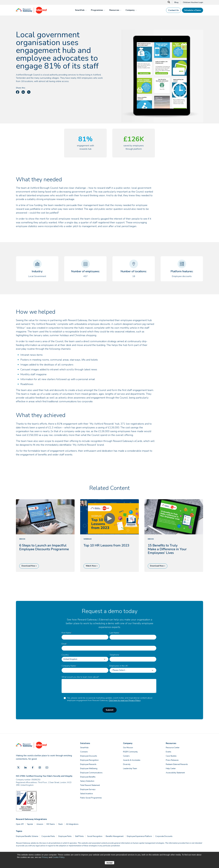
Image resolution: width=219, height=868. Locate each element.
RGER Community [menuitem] (130, 752)
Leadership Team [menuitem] (130, 769)
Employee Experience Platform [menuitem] (139, 836)
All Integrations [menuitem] (72, 824)
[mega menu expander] (86, 10)
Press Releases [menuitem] (172, 760)
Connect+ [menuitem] (84, 752)
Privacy (45, 857)
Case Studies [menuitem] (171, 756)
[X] (18, 768)
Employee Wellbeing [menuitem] (89, 769)
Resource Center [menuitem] (173, 748)
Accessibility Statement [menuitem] (175, 773)
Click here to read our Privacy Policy (125, 700)
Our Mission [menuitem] (128, 748)
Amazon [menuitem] (40, 824)
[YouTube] (47, 768)
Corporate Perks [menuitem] (48, 836)
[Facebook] (33, 768)
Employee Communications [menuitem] (91, 773)
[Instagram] (40, 768)
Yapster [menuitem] (30, 824)
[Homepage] (31, 13)
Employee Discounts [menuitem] (89, 756)
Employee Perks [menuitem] (65, 836)
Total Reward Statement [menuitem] (90, 785)
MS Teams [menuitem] (51, 824)
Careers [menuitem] (126, 756)
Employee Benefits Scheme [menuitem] (27, 836)
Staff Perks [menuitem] (79, 836)
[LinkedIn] (25, 768)
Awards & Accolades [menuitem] (132, 760)
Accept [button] (110, 863)
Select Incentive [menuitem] (86, 794)
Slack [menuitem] (60, 824)
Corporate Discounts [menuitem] (164, 836)
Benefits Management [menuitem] (115, 836)
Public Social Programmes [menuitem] (91, 798)
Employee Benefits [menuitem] (88, 777)
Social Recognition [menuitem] (95, 836)
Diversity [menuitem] (127, 764)
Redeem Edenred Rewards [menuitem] (177, 764)
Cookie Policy (58, 857)
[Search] (169, 2)
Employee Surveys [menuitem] (88, 789)
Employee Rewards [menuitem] (88, 764)
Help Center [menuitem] (171, 769)
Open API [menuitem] (20, 824)
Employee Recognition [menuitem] (89, 760)
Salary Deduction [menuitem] (87, 781)
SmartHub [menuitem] (84, 748)
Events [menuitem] (169, 752)
